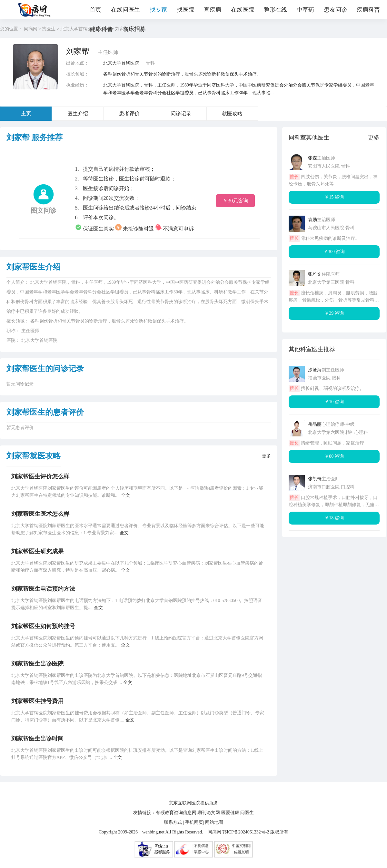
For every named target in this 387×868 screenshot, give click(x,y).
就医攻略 (232, 113)
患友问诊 (335, 10)
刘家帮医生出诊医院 (37, 664)
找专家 (158, 10)
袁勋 (313, 220)
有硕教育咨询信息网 (176, 813)
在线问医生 (125, 10)
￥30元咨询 (235, 201)
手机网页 (194, 822)
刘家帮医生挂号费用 (37, 701)
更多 (266, 456)
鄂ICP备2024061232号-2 (246, 832)
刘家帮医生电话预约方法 (43, 589)
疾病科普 (368, 10)
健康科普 (101, 29)
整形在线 (275, 10)
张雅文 (315, 274)
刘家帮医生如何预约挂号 (43, 626)
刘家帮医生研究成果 (37, 551)
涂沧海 (315, 370)
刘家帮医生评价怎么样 (40, 476)
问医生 (247, 813)
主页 (26, 113)
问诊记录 (181, 113)
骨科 (150, 63)
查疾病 (213, 10)
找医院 (185, 10)
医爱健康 (230, 813)
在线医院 (243, 10)
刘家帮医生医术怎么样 (40, 514)
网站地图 (214, 822)
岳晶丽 (315, 424)
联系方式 (173, 822)
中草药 (305, 10)
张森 (313, 158)
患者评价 (129, 113)
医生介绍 (78, 113)
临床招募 (134, 29)
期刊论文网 (209, 813)
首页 (95, 10)
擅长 (294, 177)
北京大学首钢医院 (121, 63)
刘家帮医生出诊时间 (37, 739)
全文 (125, 495)
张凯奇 (315, 479)
